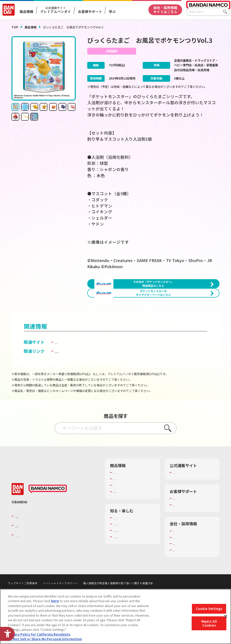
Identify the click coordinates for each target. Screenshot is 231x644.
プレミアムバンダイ (187, 502)
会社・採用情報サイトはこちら (165, 10)
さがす (226, 12)
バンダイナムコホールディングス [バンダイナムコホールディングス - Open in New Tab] (44, 555)
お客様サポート (90, 11)
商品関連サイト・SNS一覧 (132, 521)
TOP (15, 27)
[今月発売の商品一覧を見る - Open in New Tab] (188, 324)
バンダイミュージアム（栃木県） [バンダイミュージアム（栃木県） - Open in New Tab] (134, 573)
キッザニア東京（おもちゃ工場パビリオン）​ (134, 562)
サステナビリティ (186, 573)
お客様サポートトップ (189, 528)
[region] (115, 616)
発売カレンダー (125, 508)
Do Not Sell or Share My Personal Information (45, 639)
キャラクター (123, 515)
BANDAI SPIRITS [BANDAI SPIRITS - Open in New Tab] (30, 564)
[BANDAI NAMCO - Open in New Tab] (48, 518)
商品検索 (120, 502)
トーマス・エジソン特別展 (132, 553)
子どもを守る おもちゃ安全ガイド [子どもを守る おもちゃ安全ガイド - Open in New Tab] (86, 380)
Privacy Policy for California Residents (39, 634)
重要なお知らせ (184, 534)
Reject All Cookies (209, 623)
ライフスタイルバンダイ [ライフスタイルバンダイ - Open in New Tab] (78, 371)
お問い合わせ (183, 579)
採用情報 (179, 566)
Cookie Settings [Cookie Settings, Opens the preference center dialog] (209, 609)
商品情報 (31, 27)
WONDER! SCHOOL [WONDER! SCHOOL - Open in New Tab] (127, 547)
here (55, 601)
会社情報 (179, 560)
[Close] (226, 616)
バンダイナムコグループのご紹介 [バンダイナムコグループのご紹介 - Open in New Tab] (44, 545)
